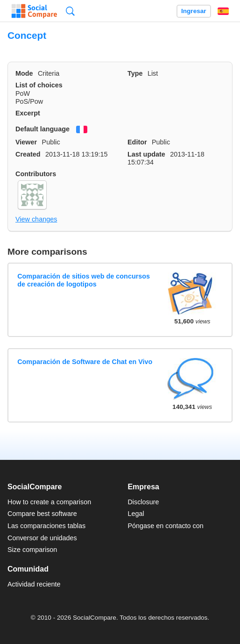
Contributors (36, 174)
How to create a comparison (49, 502)
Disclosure (143, 502)
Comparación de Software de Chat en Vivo (85, 362)
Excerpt (28, 113)
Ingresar (194, 11)
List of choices (39, 85)
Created (28, 154)
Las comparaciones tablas (46, 526)
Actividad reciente (34, 584)
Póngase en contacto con (165, 526)
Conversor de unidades (42, 538)
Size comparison (32, 550)
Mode (24, 73)
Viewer (26, 142)
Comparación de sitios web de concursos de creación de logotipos (84, 280)
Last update (146, 154)
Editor (137, 142)
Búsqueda (70, 11)
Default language (42, 129)
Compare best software (42, 514)
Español (223, 11)
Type (135, 73)
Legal (136, 514)
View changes (36, 219)
